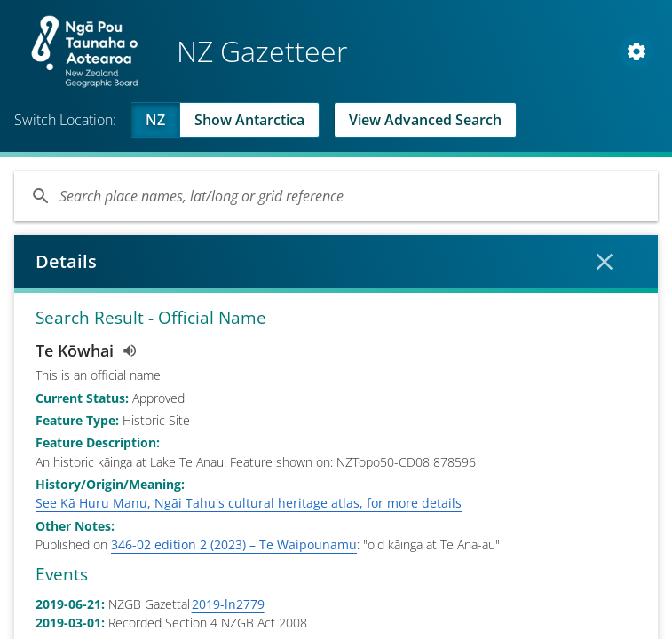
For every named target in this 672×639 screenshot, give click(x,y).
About (39, 502)
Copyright (441, 502)
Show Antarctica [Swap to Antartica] (249, 120)
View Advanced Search (425, 120)
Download (344, 502)
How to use (240, 502)
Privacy (165, 502)
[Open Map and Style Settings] (636, 51)
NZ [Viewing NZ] (155, 120)
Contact (101, 502)
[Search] (336, 196)
